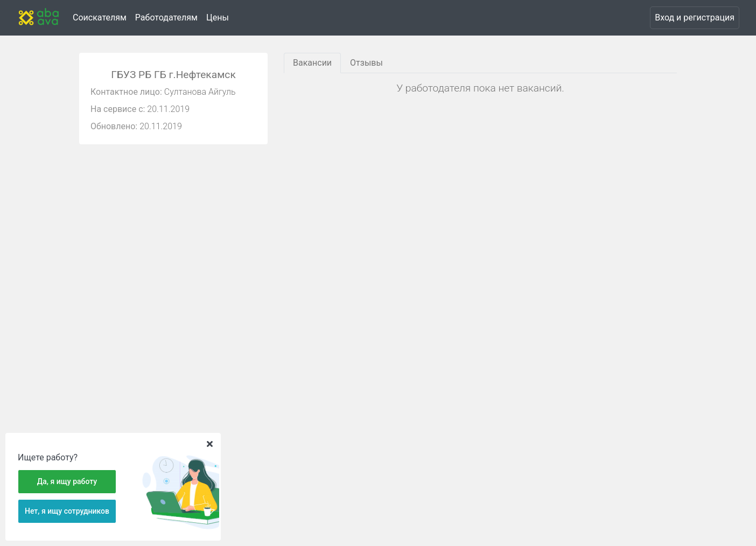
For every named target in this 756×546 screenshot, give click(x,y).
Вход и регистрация (695, 17)
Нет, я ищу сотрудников (67, 511)
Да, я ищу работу (67, 481)
